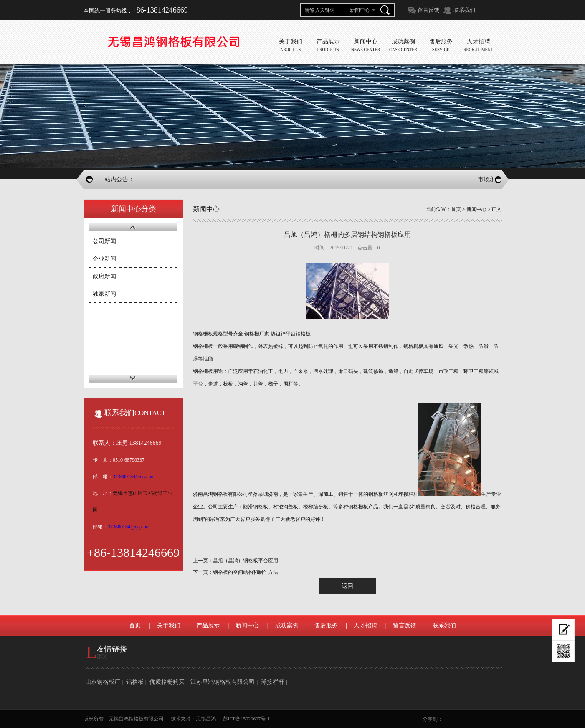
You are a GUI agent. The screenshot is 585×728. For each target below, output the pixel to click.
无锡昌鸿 (206, 719)
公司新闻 (104, 241)
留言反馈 (428, 10)
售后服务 (326, 625)
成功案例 (287, 625)
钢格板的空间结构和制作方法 (246, 572)
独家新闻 (104, 294)
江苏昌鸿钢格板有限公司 (223, 682)
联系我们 (464, 10)
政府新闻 (104, 276)
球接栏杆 (273, 682)
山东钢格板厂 (103, 682)
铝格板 (135, 682)
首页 (456, 209)
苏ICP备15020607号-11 (248, 719)
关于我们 (169, 625)
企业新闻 (104, 259)
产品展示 (208, 625)
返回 (347, 586)
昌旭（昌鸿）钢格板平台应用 (246, 561)
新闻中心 (476, 209)
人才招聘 (365, 625)
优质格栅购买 (167, 682)
